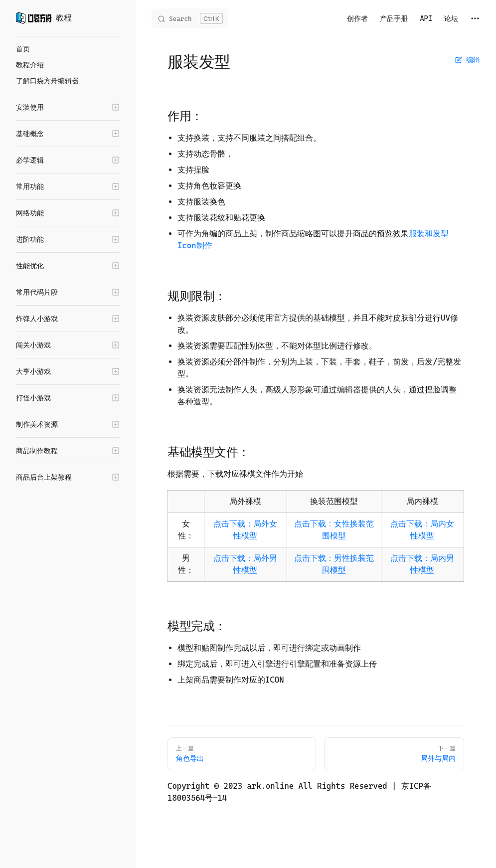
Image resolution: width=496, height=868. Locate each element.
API (426, 18)
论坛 (451, 18)
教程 (44, 18)
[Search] (190, 18)
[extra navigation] (475, 18)
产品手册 (394, 18)
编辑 (468, 60)
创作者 (357, 18)
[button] (68, 107)
